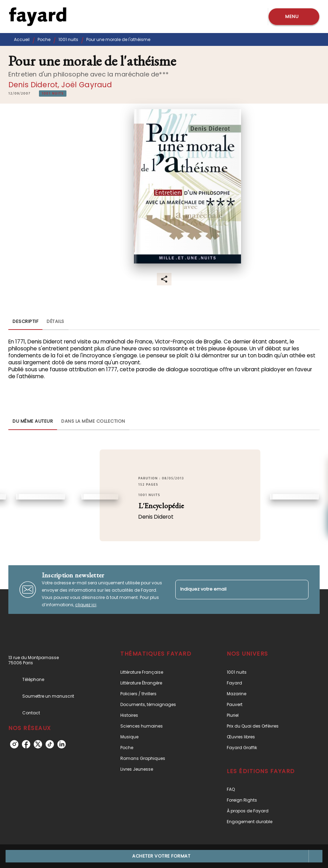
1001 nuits (68, 39)
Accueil (22, 39)
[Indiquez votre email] (233, 589)
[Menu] (294, 17)
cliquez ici (86, 605)
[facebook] (26, 744)
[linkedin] (62, 744)
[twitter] (38, 744)
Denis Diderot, (35, 85)
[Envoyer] (300, 590)
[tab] (25, 322)
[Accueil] (38, 17)
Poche (44, 39)
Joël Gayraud (87, 85)
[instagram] (14, 744)
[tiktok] (50, 744)
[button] (53, 94)
